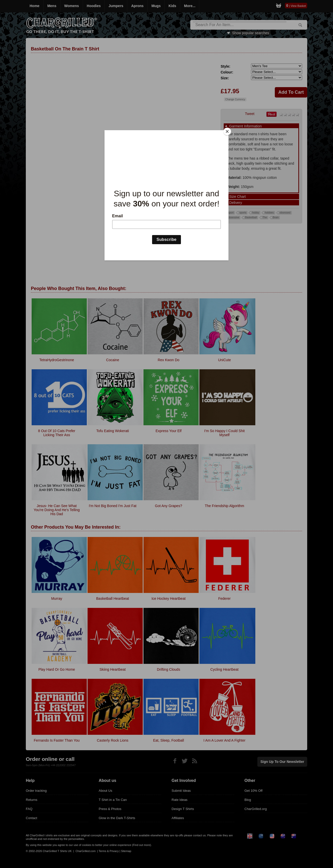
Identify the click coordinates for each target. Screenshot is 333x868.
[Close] (227, 131)
